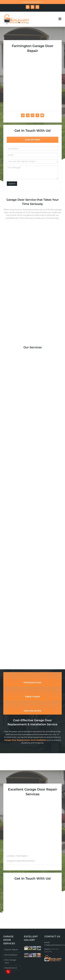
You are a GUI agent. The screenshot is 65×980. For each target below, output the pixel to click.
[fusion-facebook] (37, 83)
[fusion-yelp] (28, 83)
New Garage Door (10, 883)
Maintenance (11, 889)
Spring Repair (11, 876)
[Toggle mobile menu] (60, 19)
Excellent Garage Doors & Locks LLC (41, 905)
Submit (12, 151)
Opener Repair (11, 871)
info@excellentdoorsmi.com (32, 2)
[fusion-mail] (32, 83)
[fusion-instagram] (23, 83)
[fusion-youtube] (42, 83)
